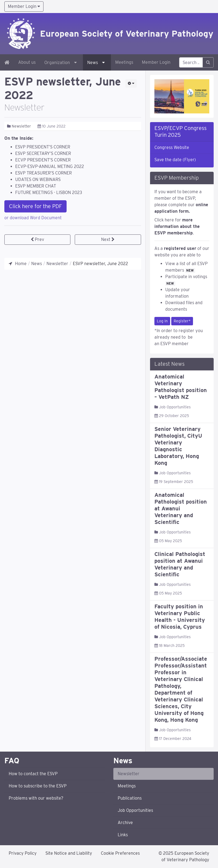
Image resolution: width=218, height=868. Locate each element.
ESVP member (175, 344)
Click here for (177, 226)
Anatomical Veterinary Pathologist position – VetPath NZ (181, 387)
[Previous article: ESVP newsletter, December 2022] (37, 240)
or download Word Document (33, 218)
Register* (182, 321)
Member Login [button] (24, 6)
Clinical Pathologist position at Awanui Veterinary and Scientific (180, 564)
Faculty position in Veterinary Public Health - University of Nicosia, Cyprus (180, 617)
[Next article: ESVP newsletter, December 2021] (108, 240)
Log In (162, 321)
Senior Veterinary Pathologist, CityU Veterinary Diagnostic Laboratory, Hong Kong (178, 446)
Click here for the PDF (35, 206)
